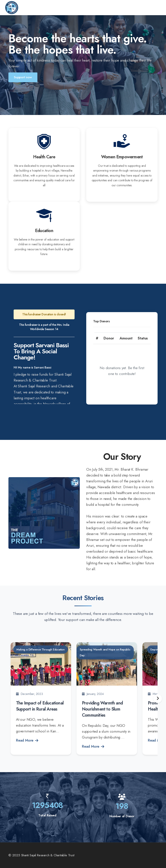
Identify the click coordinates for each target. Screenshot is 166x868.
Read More (27, 740)
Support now (23, 77)
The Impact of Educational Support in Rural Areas (40, 706)
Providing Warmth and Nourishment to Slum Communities (102, 709)
